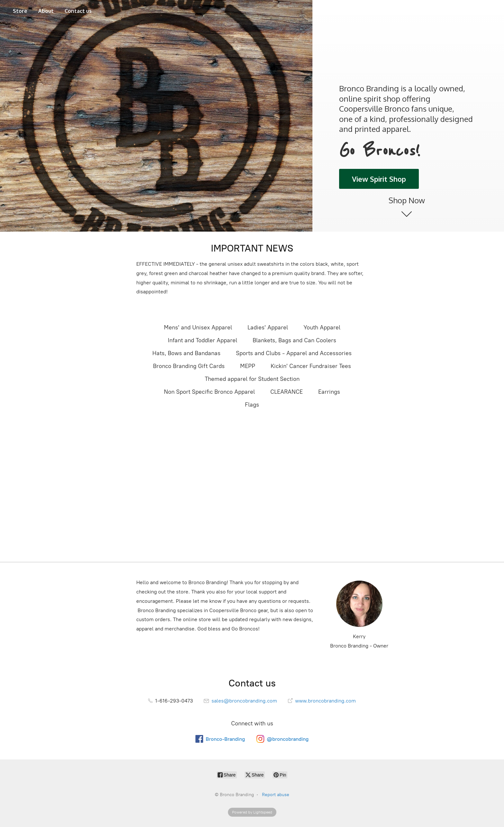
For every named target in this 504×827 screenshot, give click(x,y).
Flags (252, 405)
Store (20, 11)
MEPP (248, 366)
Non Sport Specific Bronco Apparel (209, 392)
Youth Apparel (322, 327)
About (46, 11)
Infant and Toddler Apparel (203, 340)
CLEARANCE (287, 392)
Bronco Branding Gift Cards (189, 366)
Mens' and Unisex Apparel (198, 327)
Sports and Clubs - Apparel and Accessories (294, 353)
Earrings (329, 392)
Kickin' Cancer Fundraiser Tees (311, 366)
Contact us (78, 11)
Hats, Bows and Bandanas (186, 353)
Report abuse (276, 795)
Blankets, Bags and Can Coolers (294, 340)
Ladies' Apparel (268, 327)
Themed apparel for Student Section (252, 379)
